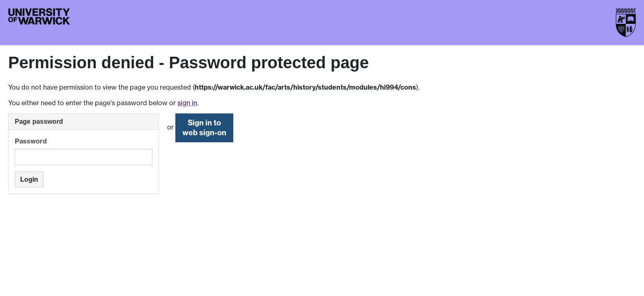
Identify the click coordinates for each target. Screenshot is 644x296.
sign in (187, 103)
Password (31, 141)
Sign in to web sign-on (204, 128)
